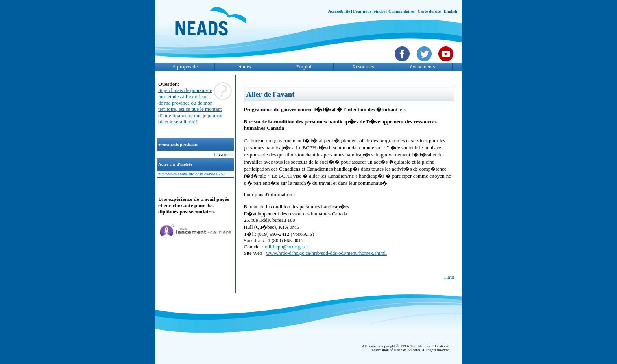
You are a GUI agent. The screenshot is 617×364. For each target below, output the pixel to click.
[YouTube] (447, 62)
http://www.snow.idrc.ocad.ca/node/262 (191, 174)
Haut (449, 277)
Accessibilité (339, 11)
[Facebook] (403, 62)
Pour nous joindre (369, 11)
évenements (423, 67)
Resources (363, 67)
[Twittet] (425, 62)
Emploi (304, 67)
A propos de (185, 67)
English (451, 11)
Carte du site (429, 11)
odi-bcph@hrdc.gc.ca (287, 247)
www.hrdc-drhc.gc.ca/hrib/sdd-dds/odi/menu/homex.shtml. (326, 253)
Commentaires (402, 11)
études (244, 67)
